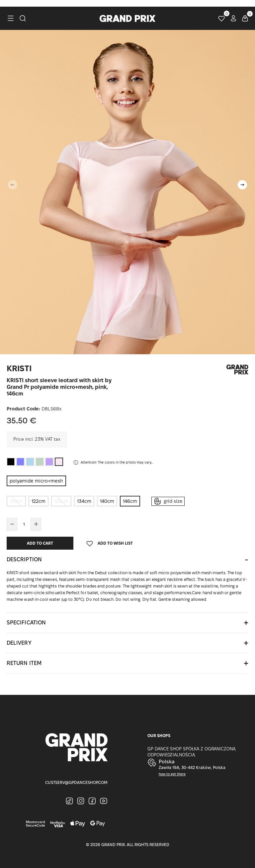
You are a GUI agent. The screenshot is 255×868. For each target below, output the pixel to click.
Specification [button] (26, 623)
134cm (84, 501)
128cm (61, 501)
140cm (107, 501)
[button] (242, 185)
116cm (16, 501)
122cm (39, 501)
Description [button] (24, 559)
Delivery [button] (19, 643)
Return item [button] (24, 663)
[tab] (127, 560)
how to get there (172, 774)
